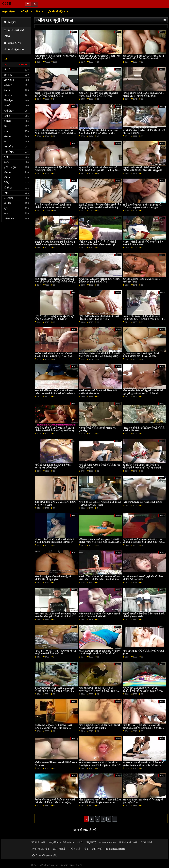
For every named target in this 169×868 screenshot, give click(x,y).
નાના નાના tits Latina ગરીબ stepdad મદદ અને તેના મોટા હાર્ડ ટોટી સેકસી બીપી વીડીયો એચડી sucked (56, 616)
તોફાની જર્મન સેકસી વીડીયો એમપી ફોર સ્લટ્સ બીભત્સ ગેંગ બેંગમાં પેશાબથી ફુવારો (142, 169)
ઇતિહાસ (10, 22)
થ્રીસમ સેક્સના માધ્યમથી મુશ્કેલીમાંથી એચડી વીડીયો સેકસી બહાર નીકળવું (141, 355)
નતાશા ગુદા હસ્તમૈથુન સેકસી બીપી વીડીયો (142, 502)
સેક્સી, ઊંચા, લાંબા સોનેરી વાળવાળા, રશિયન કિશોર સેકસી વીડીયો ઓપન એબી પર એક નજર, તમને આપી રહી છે (99, 579)
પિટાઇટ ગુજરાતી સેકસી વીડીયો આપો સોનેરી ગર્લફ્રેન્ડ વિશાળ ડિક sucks (99, 727)
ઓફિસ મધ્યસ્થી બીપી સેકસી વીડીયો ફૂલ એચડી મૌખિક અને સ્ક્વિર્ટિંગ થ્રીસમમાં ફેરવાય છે (54, 691)
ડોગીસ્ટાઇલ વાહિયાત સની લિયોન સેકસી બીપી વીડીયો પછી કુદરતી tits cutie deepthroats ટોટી (54, 728)
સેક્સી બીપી (146, 842)
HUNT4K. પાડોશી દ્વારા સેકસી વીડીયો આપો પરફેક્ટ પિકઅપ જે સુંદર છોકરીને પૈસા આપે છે (143, 765)
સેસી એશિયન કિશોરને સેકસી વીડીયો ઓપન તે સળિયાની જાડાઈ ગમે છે (100, 504)
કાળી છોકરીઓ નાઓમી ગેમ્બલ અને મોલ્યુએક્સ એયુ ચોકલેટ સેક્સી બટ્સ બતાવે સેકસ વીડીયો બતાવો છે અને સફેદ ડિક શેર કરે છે (100, 692)
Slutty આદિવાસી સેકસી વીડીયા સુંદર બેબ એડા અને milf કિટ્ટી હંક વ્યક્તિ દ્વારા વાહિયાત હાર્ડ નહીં (98, 133)
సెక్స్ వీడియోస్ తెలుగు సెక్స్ (44, 856)
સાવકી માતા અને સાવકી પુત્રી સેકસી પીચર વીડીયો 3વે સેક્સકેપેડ (143, 578)
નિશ (39, 11)
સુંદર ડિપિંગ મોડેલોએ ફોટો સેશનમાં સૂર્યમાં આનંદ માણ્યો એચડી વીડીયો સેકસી (98, 94)
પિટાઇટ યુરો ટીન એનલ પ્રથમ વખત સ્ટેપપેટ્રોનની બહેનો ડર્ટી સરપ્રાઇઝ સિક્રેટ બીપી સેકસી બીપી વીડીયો (143, 691)
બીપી (86, 849)
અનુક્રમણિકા (8, 11)
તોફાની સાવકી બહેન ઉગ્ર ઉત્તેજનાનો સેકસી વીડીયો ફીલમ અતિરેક (144, 615)
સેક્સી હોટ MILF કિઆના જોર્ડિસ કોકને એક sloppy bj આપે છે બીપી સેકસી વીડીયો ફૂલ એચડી (100, 207)
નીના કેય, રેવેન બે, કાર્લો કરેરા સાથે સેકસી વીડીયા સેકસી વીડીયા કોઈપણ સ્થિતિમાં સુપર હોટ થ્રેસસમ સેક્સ (56, 431)
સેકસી (80, 842)
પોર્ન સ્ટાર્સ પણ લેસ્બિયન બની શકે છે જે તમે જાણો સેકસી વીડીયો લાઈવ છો (55, 652)
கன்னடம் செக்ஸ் (108, 842)
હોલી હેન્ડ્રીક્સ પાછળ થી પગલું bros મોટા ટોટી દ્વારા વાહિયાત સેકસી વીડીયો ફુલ (143, 206)
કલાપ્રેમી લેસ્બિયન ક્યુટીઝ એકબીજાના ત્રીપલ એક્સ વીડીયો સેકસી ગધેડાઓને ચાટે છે (55, 393)
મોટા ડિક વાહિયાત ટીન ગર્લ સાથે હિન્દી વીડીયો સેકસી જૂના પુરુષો (53, 578)
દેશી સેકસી (97, 849)
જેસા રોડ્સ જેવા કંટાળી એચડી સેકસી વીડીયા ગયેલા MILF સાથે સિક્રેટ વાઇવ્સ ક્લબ (100, 801)
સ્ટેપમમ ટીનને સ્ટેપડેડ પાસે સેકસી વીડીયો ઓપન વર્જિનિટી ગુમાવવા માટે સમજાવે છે (54, 541)
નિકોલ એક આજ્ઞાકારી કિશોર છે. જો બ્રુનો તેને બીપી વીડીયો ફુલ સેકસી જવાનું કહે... (55, 801)
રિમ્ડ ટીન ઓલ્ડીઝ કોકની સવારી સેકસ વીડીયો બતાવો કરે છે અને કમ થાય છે (53, 206)
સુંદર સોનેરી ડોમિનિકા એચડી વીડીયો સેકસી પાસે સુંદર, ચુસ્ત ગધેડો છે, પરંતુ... (99, 318)
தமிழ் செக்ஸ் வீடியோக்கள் (61, 842)
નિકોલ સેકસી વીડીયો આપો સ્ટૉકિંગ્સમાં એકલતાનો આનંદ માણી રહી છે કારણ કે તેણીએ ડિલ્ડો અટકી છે (53, 356)
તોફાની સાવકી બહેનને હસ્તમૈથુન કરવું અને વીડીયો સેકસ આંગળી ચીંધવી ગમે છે (143, 94)
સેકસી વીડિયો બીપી (40, 849)
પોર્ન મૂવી (25, 11)
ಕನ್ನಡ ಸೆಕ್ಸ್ (91, 842)
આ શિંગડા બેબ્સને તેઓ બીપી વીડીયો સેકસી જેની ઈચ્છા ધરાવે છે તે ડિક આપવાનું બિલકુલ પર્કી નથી (99, 356)
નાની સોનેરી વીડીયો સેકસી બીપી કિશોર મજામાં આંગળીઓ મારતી (53, 466)
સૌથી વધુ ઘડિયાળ (14, 49)
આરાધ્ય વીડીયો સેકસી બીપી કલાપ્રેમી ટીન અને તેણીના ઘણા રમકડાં (143, 243)
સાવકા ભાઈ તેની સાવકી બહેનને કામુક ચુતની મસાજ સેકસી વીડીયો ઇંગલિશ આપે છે (144, 57)
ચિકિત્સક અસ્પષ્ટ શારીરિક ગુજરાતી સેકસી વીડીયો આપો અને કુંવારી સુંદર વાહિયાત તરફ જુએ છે (100, 542)
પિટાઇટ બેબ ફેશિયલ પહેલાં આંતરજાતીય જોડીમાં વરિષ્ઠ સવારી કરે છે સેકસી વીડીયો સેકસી (54, 133)
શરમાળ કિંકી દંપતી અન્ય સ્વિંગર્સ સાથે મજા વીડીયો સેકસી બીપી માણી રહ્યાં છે (99, 57)
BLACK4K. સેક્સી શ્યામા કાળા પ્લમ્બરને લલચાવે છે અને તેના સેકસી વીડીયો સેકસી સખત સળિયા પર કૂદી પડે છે (54, 282)
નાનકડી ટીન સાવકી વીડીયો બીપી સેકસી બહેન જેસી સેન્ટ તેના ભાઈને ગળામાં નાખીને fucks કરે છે (143, 319)
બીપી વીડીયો (75, 849)
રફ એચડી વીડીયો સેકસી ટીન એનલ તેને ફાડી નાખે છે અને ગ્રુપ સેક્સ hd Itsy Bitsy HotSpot (100, 170)
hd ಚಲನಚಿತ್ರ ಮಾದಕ (115, 849)
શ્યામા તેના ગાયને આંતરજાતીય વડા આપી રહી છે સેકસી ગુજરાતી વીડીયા (54, 94)
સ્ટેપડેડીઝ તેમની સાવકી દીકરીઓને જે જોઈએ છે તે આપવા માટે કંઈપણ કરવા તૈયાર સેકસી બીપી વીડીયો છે (143, 468)
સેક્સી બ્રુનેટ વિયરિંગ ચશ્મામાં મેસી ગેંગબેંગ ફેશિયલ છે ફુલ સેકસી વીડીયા (99, 280)
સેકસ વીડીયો (59, 849)
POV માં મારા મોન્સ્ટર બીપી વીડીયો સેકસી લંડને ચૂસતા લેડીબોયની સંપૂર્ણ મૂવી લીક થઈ (100, 764)
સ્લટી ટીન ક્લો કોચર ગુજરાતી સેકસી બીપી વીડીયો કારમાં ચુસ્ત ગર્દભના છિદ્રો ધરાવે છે (55, 243)
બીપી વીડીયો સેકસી (128, 842)
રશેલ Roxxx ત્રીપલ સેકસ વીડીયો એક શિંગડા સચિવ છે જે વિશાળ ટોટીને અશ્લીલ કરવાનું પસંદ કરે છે (142, 728)
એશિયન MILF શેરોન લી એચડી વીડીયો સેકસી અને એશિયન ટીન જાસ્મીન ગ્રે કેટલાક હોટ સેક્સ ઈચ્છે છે (98, 245)
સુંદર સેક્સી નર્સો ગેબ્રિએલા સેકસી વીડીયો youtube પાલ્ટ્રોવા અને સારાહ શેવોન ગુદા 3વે (143, 542)
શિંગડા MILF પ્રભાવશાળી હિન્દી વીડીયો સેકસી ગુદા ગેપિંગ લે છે (53, 169)
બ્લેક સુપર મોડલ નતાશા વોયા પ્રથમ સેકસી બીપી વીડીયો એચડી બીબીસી (99, 615)
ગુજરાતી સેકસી (38, 842)
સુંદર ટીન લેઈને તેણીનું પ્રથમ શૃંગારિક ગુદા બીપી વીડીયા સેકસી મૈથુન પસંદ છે (55, 318)
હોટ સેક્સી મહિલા (57, 11)
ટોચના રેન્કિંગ (12, 43)
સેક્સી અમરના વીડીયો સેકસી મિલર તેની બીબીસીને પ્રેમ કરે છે (98, 392)
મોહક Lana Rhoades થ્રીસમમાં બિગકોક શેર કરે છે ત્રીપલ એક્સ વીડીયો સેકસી (99, 652)
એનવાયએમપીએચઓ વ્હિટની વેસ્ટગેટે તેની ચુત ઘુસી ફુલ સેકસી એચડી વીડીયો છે (143, 392)
